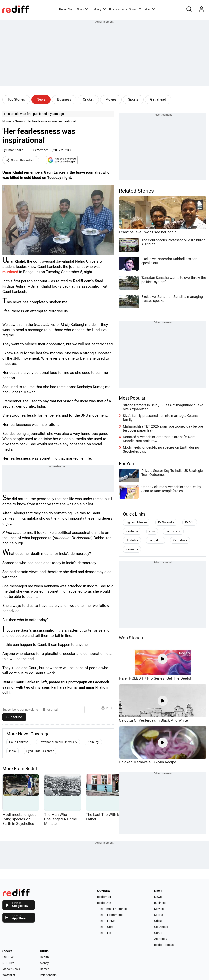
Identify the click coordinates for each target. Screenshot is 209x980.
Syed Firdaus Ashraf (40, 751)
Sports (133, 99)
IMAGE (190, 522)
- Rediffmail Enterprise (112, 909)
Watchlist (9, 975)
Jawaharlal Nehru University (58, 742)
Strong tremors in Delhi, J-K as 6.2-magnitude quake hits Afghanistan (163, 407)
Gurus (133, 9)
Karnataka (180, 540)
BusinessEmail (118, 9)
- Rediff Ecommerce (110, 915)
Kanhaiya (132, 531)
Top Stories (16, 99)
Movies (111, 99)
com (152, 531)
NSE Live (8, 963)
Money (100, 9)
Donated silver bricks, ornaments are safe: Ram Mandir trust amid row (159, 439)
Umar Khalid (15, 150)
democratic (173, 531)
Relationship (48, 975)
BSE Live (8, 957)
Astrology (161, 939)
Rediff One (104, 903)
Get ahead (158, 99)
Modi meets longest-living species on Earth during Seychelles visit (161, 449)
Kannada (132, 549)
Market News (11, 969)
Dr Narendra (166, 522)
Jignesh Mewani (137, 522)
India (13, 751)
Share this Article (21, 160)
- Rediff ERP (105, 933)
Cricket (88, 99)
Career (44, 969)
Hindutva (132, 540)
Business (64, 99)
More (150, 9)
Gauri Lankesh (19, 742)
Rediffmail (104, 897)
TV (139, 9)
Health (44, 957)
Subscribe (14, 717)
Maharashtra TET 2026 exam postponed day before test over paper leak (163, 428)
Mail (71, 9)
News (82, 9)
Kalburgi (93, 742)
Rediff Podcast (164, 945)
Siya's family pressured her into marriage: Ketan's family (160, 418)
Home (63, 9)
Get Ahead (161, 927)
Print (107, 708)
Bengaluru (156, 540)
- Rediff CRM (105, 927)
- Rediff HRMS (106, 921)
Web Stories (131, 638)
